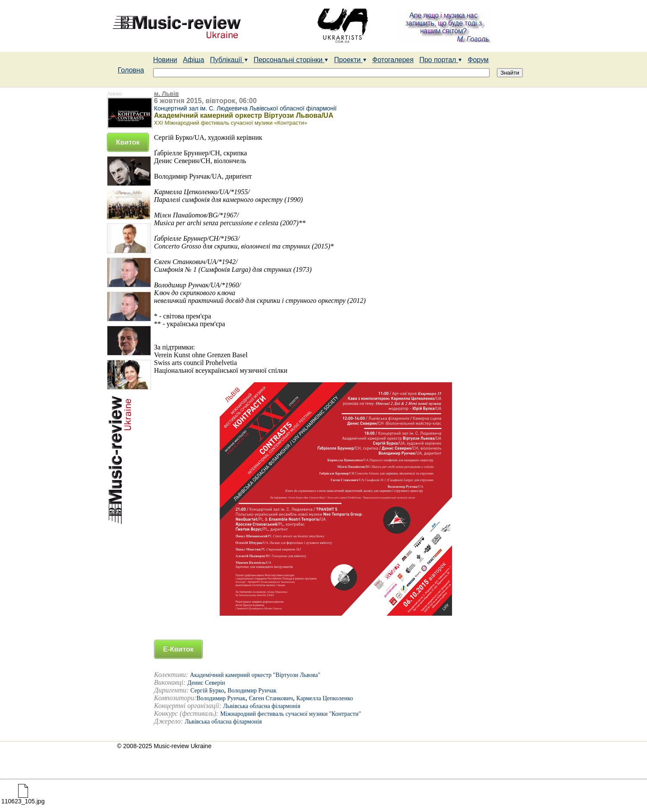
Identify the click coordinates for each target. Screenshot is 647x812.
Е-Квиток (178, 649)
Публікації (229, 60)
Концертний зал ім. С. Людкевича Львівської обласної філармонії (245, 108)
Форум (478, 60)
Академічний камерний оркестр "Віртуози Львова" (255, 675)
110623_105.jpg (23, 798)
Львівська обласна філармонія (262, 706)
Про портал (441, 60)
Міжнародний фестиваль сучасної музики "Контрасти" (290, 714)
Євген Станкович (271, 698)
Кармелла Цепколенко (325, 698)
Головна (131, 70)
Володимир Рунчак (252, 691)
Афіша (193, 60)
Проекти (350, 60)
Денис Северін (206, 683)
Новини (165, 60)
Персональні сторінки (291, 60)
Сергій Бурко (207, 691)
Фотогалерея (393, 60)
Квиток (128, 142)
